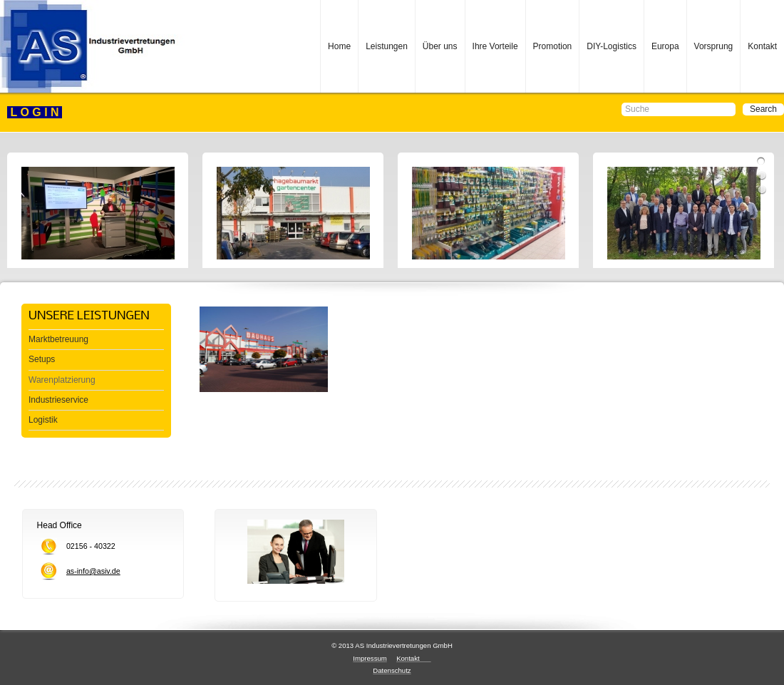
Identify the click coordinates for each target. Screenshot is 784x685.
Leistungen (387, 46)
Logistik (43, 420)
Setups (42, 359)
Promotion (553, 46)
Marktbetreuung (58, 339)
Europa (665, 46)
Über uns (440, 46)
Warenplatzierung (62, 380)
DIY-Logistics (612, 46)
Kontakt (762, 46)
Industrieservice (58, 400)
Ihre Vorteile (495, 46)
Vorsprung (714, 46)
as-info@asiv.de (93, 571)
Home (339, 46)
